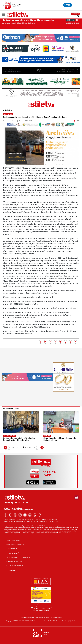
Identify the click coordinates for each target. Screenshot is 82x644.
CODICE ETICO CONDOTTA (15, 545)
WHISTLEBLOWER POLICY (15, 566)
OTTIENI (68, 5)
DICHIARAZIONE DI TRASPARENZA (18, 557)
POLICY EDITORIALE (13, 540)
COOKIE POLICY (12, 570)
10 (30, 448)
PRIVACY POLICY (12, 549)
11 (32, 448)
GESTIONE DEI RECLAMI (14, 562)
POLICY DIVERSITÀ (13, 553)
